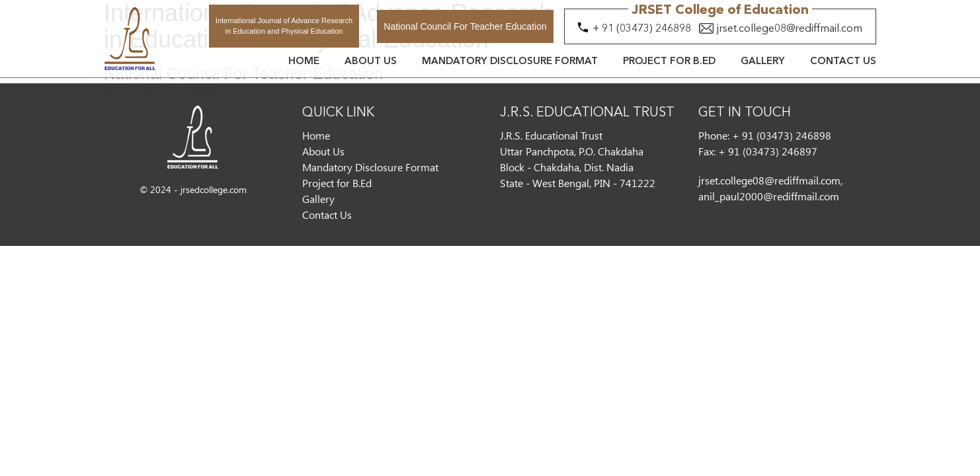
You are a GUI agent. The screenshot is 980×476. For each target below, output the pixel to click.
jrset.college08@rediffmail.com (790, 29)
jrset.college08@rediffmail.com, (770, 180)
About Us (371, 62)
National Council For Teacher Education (465, 26)
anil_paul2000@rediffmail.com (769, 196)
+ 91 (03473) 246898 (642, 29)
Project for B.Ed (669, 62)
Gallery (763, 62)
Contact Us (843, 62)
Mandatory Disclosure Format (510, 62)
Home (304, 62)
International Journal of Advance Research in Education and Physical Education (284, 26)
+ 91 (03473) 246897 (768, 151)
